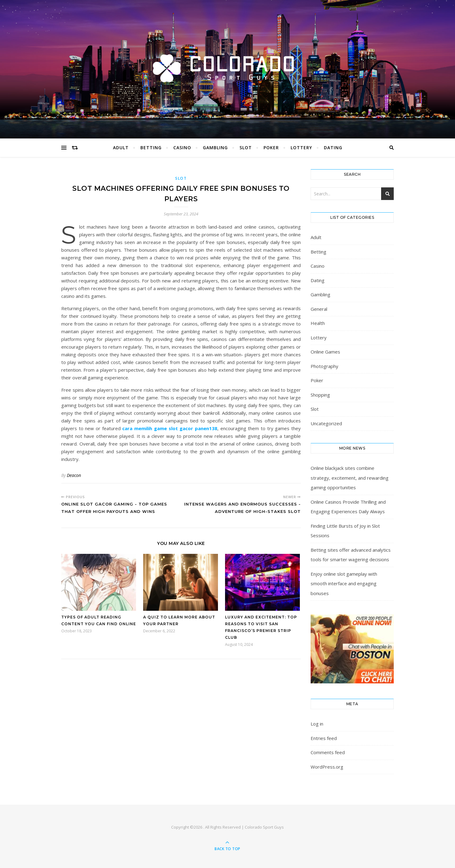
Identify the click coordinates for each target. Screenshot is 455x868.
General (319, 309)
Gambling (215, 148)
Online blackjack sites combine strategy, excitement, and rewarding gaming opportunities (350, 478)
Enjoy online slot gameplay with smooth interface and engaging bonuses (344, 584)
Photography (324, 366)
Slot (246, 148)
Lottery (301, 148)
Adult (121, 148)
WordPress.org (327, 767)
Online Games (325, 352)
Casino (182, 148)
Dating (333, 148)
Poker (271, 148)
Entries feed (324, 738)
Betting (151, 148)
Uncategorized (326, 423)
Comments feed (328, 752)
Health (318, 323)
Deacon (74, 475)
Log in (317, 724)
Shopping (320, 395)
